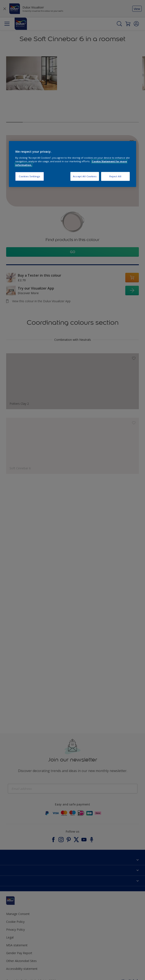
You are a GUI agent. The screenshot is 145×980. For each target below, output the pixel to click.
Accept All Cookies (85, 176)
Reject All (115, 176)
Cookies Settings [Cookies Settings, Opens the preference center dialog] (30, 176)
